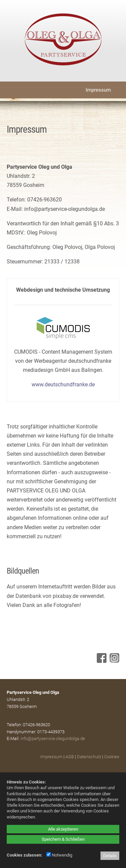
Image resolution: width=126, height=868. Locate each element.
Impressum (51, 757)
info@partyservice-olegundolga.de (53, 738)
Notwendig (59, 855)
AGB (70, 757)
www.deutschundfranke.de (63, 384)
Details (110, 856)
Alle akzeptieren (63, 829)
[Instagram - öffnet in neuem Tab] (114, 661)
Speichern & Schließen (63, 839)
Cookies (112, 757)
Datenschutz (89, 757)
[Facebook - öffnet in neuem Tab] (101, 661)
